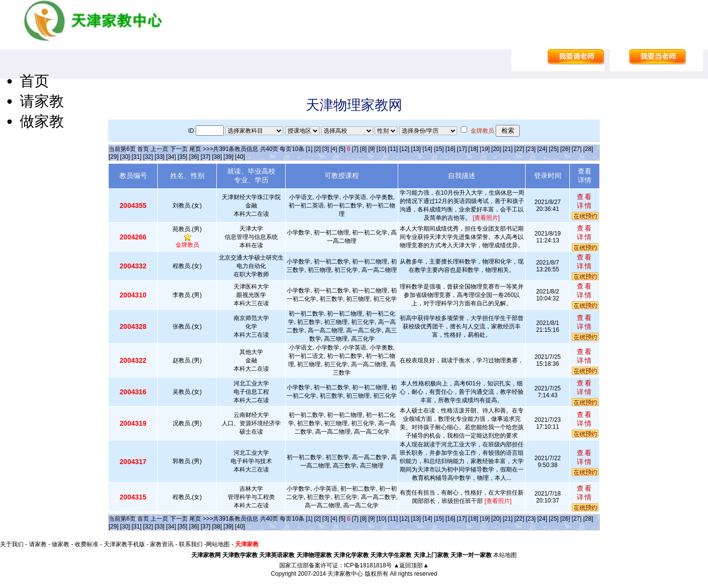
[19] (485, 149)
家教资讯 (162, 544)
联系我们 (191, 544)
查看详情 (585, 201)
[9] (371, 149)
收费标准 (87, 544)
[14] (427, 149)
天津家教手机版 (124, 544)
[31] (137, 157)
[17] (462, 149)
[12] (404, 149)
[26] (565, 149)
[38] (217, 157)
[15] (439, 149)
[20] (496, 149)
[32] (148, 157)
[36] (194, 157)
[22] (519, 149)
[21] (508, 149)
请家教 (42, 101)
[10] (382, 149)
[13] (416, 149)
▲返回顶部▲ (411, 565)
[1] (309, 149)
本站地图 (505, 555)
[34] (171, 157)
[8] (363, 149)
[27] (577, 149)
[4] (334, 149)
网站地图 (218, 544)
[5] (342, 149)
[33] (159, 157)
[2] (317, 149)
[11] (393, 149)
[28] (588, 149)
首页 (34, 81)
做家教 (42, 121)
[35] (182, 157)
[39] (229, 157)
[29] (114, 157)
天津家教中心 (345, 574)
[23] (531, 149)
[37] (206, 157)
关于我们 (12, 544)
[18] (473, 149)
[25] (554, 149)
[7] (355, 149)
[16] (450, 149)
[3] (326, 149)
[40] (240, 157)
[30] (125, 157)
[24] (542, 149)
